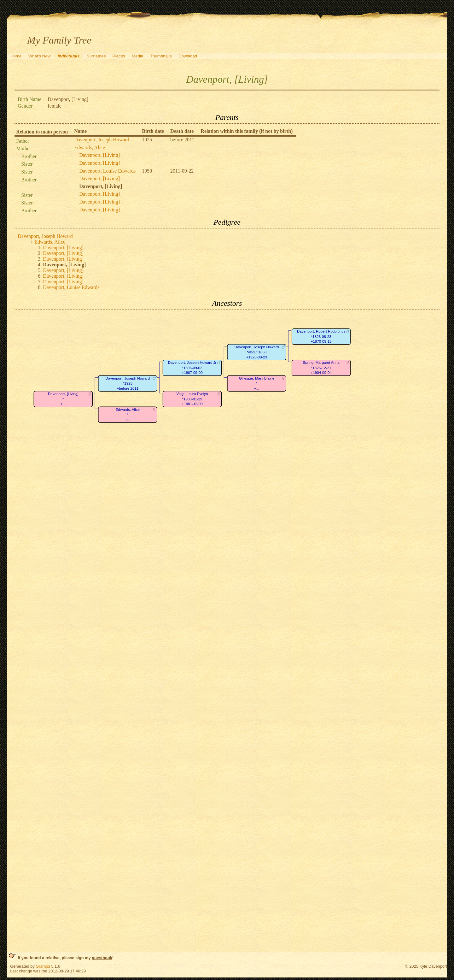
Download (188, 56)
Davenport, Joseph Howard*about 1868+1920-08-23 (257, 352)
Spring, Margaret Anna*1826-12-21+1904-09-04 (321, 368)
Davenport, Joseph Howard (102, 140)
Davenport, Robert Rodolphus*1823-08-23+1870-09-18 (321, 336)
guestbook (102, 958)
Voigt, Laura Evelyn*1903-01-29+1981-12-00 (192, 399)
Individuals (69, 56)
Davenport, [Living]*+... (63, 399)
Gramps (43, 966)
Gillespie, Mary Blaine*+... (257, 383)
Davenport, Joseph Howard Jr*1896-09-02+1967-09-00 (192, 368)
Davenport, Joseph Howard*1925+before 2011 (128, 383)
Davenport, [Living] (99, 155)
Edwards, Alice (90, 148)
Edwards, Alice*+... (128, 415)
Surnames (96, 56)
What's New (40, 56)
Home (16, 56)
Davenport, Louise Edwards (107, 171)
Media (137, 56)
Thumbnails (161, 56)
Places (119, 56)
